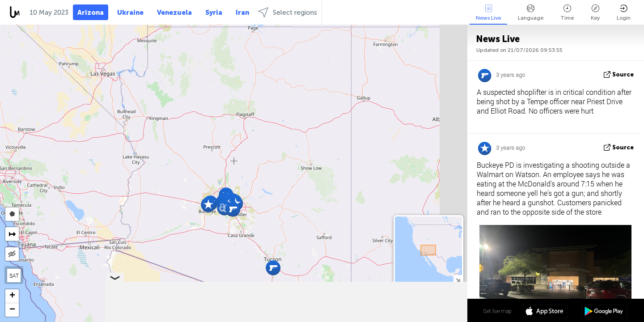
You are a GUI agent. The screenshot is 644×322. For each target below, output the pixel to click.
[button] (273, 268)
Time (567, 13)
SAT (14, 275)
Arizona (91, 13)
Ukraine (130, 13)
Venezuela (174, 13)
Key (595, 13)
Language (531, 13)
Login (624, 13)
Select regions (288, 12)
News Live (488, 13)
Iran (242, 13)
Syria (214, 13)
